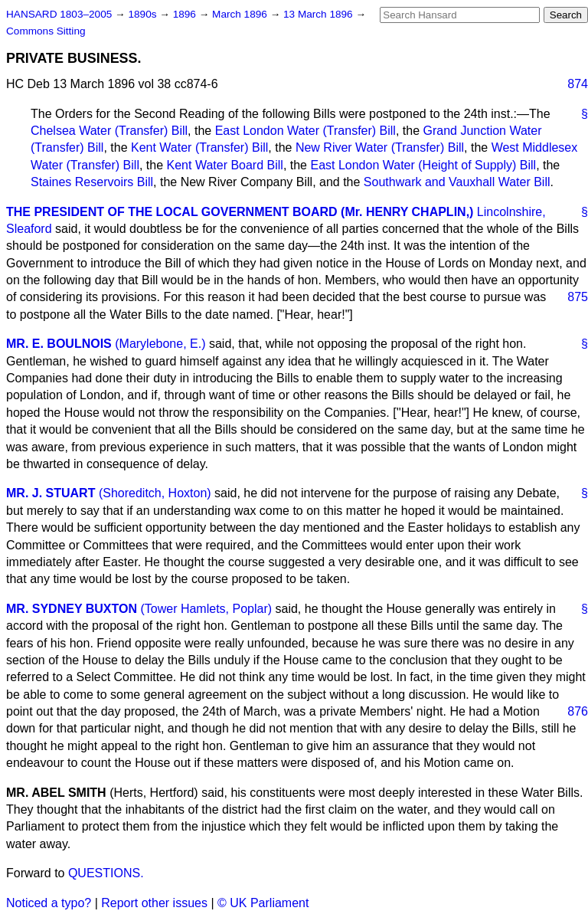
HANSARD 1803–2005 (59, 14)
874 (578, 84)
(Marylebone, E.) (160, 344)
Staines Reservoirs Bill (92, 182)
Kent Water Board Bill (225, 165)
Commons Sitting (46, 31)
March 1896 (241, 14)
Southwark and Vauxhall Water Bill (457, 182)
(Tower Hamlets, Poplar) (206, 609)
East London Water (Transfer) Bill (305, 131)
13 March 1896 (319, 14)
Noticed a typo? (49, 903)
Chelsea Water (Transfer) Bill (109, 131)
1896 (186, 14)
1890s (144, 14)
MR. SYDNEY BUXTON (72, 609)
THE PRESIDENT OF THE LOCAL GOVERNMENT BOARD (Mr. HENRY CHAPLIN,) (240, 212)
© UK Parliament (263, 903)
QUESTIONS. (106, 873)
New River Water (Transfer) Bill (380, 147)
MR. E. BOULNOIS (59, 344)
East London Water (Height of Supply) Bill (423, 165)
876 (578, 711)
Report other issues (154, 903)
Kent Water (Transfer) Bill (199, 147)
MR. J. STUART (51, 493)
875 (578, 297)
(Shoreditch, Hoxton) (155, 493)
